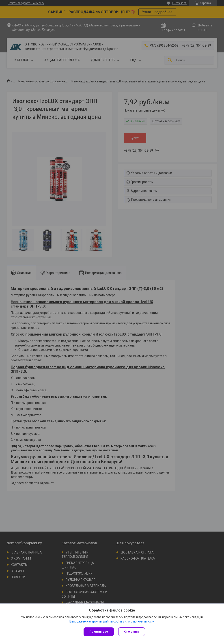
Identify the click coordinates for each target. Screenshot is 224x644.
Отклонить (132, 632)
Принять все (99, 632)
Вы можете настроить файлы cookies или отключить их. (111, 621)
